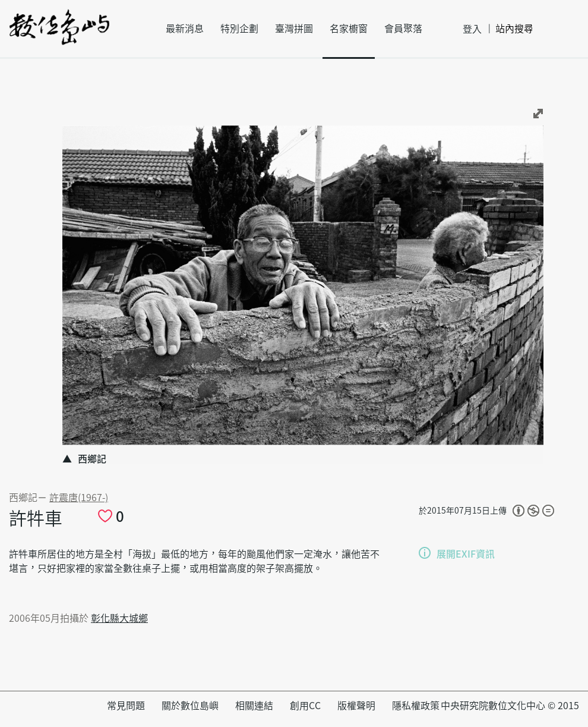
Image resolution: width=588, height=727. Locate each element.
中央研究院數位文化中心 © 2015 (510, 706)
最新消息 (185, 29)
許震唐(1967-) (79, 498)
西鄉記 (23, 498)
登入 (472, 29)
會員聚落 (403, 29)
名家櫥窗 (349, 29)
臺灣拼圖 (294, 29)
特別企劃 (239, 29)
